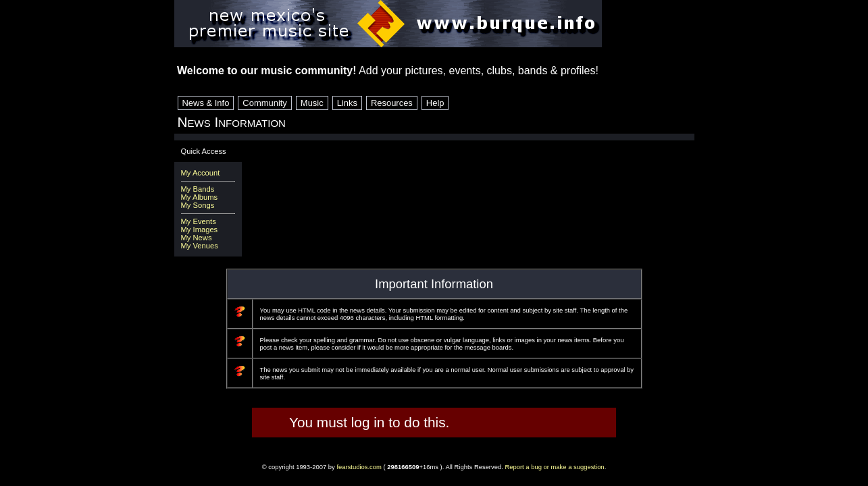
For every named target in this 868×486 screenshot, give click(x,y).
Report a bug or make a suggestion (554, 467)
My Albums (200, 197)
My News (197, 238)
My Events (199, 221)
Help (435, 103)
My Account (201, 173)
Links (347, 103)
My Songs (198, 205)
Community (265, 103)
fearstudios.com (359, 467)
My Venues (200, 246)
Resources (392, 103)
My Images (200, 230)
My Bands (198, 189)
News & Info (206, 103)
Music (312, 103)
